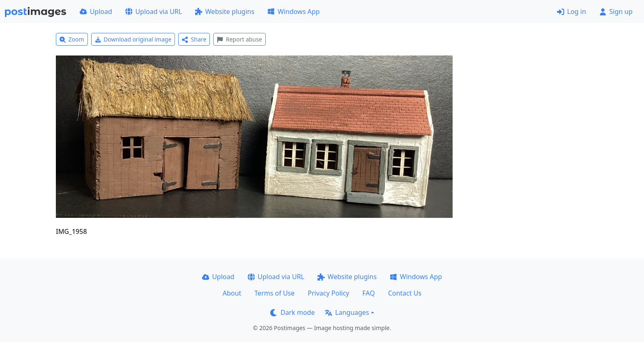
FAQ (368, 293)
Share (194, 39)
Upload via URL (154, 12)
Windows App (293, 12)
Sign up (616, 12)
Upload (96, 12)
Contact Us (405, 293)
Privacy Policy (328, 293)
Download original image (133, 39)
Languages (347, 312)
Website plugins (225, 12)
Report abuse (239, 39)
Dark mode (292, 312)
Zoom (72, 39)
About (232, 293)
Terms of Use (274, 293)
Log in (572, 12)
